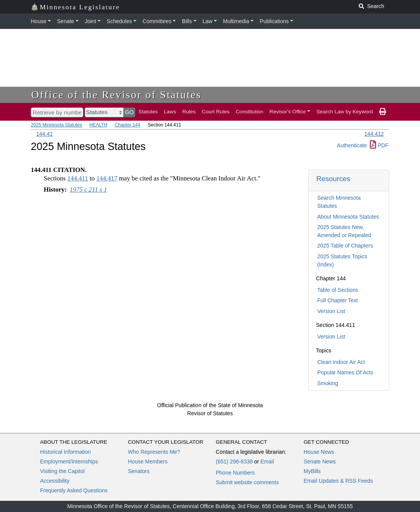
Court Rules (216, 112)
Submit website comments (247, 482)
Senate (66, 21)
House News (319, 452)
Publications (274, 21)
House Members (148, 461)
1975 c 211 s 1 (88, 189)
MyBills (312, 471)
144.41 (45, 134)
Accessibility (55, 481)
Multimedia (236, 21)
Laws (170, 112)
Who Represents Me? (154, 452)
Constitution (250, 112)
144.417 (107, 178)
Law (208, 21)
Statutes (148, 112)
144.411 (78, 178)
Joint (91, 21)
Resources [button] (333, 179)
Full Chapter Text (338, 300)
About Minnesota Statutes (348, 217)
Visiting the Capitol (62, 471)
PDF (379, 145)
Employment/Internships (69, 461)
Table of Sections (338, 290)
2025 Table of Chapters (345, 246)
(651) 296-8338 (234, 461)
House (39, 21)
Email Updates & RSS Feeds (338, 481)
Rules (189, 112)
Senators (139, 471)
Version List (331, 311)
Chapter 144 (128, 125)
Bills (187, 21)
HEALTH (98, 125)
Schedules (119, 21)
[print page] (383, 112)
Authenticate (352, 145)
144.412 (374, 134)
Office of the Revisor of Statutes (116, 95)
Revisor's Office (288, 112)
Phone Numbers (235, 473)
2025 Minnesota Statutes (56, 125)
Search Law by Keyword (345, 112)
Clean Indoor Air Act (341, 362)
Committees (157, 21)
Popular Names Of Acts (345, 372)
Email (267, 461)
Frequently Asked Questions (74, 490)
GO (129, 112)
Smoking (328, 383)
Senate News (320, 461)
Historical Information (66, 452)
